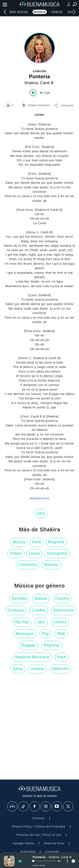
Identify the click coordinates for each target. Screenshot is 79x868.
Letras (34, 553)
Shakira (31, 83)
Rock (62, 657)
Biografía (56, 542)
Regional (52, 645)
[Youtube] (57, 807)
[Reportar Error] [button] (39, 498)
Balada (41, 598)
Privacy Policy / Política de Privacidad (38, 826)
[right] (74, 12)
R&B (61, 634)
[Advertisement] (39, 728)
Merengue (25, 634)
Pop (46, 634)
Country (62, 598)
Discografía (57, 553)
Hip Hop (22, 622)
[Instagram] (46, 807)
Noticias (51, 565)
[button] (64, 106)
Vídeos (57, 12)
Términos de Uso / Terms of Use (38, 835)
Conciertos (28, 565)
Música (39, 12)
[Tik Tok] (24, 807)
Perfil (37, 542)
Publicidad (28, 852)
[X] (68, 807)
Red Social (19, 12)
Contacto (38, 818)
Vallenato (60, 669)
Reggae (29, 645)
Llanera (60, 622)
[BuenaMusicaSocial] (12, 807)
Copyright (52, 852)
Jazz (41, 622)
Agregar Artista (23, 843)
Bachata (19, 598)
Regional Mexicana (32, 657)
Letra (41, 513)
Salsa (18, 669)
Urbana (37, 669)
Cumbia (38, 610)
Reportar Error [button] (54, 843)
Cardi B (47, 83)
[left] (5, 12)
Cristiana (16, 610)
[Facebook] (35, 807)
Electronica (64, 610)
